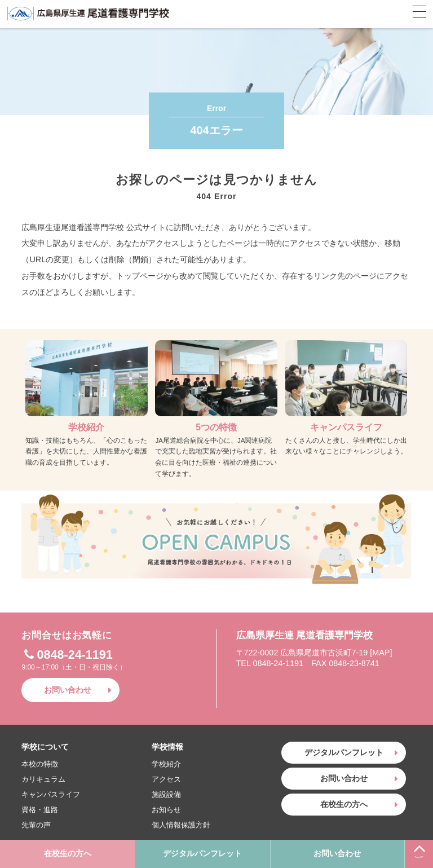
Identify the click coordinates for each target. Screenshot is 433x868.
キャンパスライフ (51, 794)
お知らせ (166, 810)
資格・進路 (40, 810)
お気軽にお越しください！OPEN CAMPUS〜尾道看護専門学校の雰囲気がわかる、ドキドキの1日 (216, 537)
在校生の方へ (68, 853)
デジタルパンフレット (202, 853)
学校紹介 (166, 764)
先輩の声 (36, 825)
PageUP (419, 849)
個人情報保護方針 (181, 825)
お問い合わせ (337, 853)
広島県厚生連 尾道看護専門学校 (89, 14)
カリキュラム (43, 779)
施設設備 (166, 794)
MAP (381, 653)
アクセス (166, 779)
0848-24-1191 (67, 655)
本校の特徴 (40, 764)
